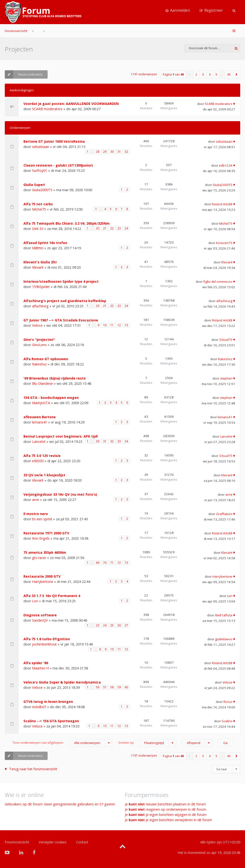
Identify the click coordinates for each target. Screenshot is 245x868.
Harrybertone (43, 582)
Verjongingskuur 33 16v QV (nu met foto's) (60, 494)
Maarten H (40, 668)
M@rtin (38, 248)
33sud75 (226, 340)
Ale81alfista (224, 615)
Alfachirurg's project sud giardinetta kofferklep (65, 301)
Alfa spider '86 (36, 663)
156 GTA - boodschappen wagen (51, 398)
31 (119, 152)
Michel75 (39, 209)
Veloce (37, 325)
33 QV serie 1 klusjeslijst (44, 475)
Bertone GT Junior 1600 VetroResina (54, 141)
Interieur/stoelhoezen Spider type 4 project (61, 281)
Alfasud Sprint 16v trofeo (45, 243)
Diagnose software (40, 615)
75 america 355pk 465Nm (45, 552)
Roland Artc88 (222, 204)
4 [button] (210, 74)
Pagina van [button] (173, 74)
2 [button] (196, 74)
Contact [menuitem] (82, 842)
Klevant (38, 267)
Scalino (227, 721)
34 (126, 441)
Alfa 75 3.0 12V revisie (42, 456)
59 (119, 687)
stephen (226, 378)
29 (105, 152)
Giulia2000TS (42, 190)
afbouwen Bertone (40, 417)
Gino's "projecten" (39, 339)
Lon (35, 601)
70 (105, 563)
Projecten (19, 49)
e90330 (38, 461)
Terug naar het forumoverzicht (33, 769)
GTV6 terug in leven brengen (48, 702)
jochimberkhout (44, 644)
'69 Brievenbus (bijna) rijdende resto (55, 378)
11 (112, 325)
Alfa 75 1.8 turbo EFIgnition (47, 639)
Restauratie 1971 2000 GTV (46, 533)
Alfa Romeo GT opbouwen (46, 359)
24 (126, 228)
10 (105, 325)
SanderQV (40, 620)
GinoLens (39, 345)
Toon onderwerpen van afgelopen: (63, 743)
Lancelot (39, 442)
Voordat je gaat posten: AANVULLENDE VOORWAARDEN (71, 104)
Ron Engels (41, 538)
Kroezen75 (224, 243)
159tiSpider (41, 287)
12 (119, 325)
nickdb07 (39, 707)
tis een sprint (42, 519)
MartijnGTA (41, 403)
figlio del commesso (218, 282)
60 (126, 687)
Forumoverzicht (16, 31)
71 (112, 563)
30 (112, 152)
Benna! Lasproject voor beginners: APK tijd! (61, 436)
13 (126, 325)
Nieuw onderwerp (24, 74)
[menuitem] (178, 11)
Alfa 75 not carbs (38, 204)
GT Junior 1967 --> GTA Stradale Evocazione (61, 320)
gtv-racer (39, 558)
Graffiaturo (224, 514)
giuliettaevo (224, 639)
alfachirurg (40, 306)
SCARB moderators (47, 109)
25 (112, 625)
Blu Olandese (42, 383)
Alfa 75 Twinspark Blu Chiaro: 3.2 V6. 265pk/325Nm (67, 223)
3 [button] (203, 74)
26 (119, 625)
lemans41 (40, 422)
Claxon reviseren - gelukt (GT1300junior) (58, 165)
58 (112, 687)
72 (119, 563)
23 (119, 228)
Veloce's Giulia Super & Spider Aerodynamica (62, 682)
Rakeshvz (39, 364)
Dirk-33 (38, 229)
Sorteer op (147, 743)
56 (98, 687)
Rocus (228, 702)
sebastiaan (41, 147)
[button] (237, 74)
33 (119, 441)
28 (98, 152)
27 (126, 625)
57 (105, 687)
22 (112, 228)
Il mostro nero (36, 514)
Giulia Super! (34, 185)
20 (98, 228)
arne (36, 500)
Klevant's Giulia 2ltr (40, 262)
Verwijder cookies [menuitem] (53, 842)
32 (126, 152)
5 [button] (216, 74)
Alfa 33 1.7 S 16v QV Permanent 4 (52, 596)
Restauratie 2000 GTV (42, 576)
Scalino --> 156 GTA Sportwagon (51, 721)
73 (126, 563)
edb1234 (226, 165)
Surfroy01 (40, 171)
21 (105, 228)
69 (98, 563)
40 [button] (229, 74)
